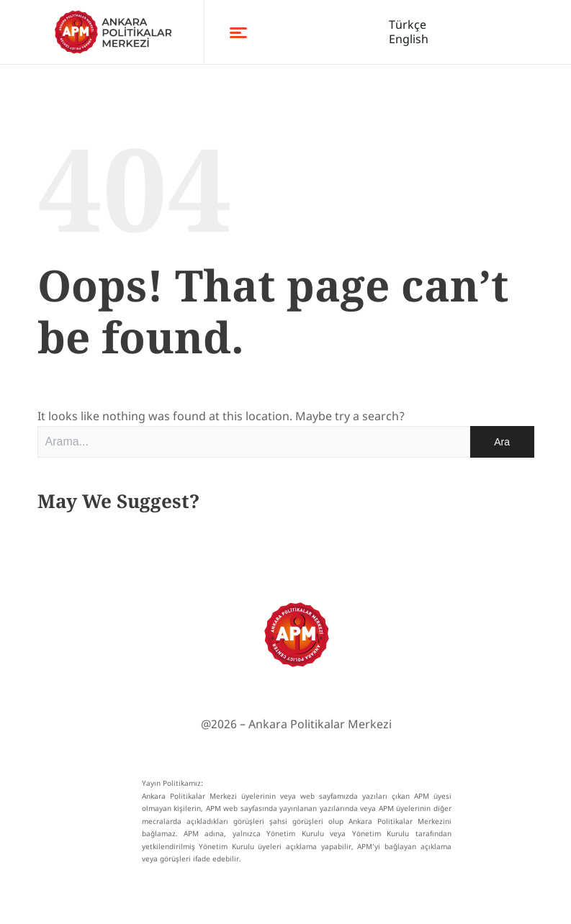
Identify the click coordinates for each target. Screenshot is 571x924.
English (409, 39)
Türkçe (408, 24)
